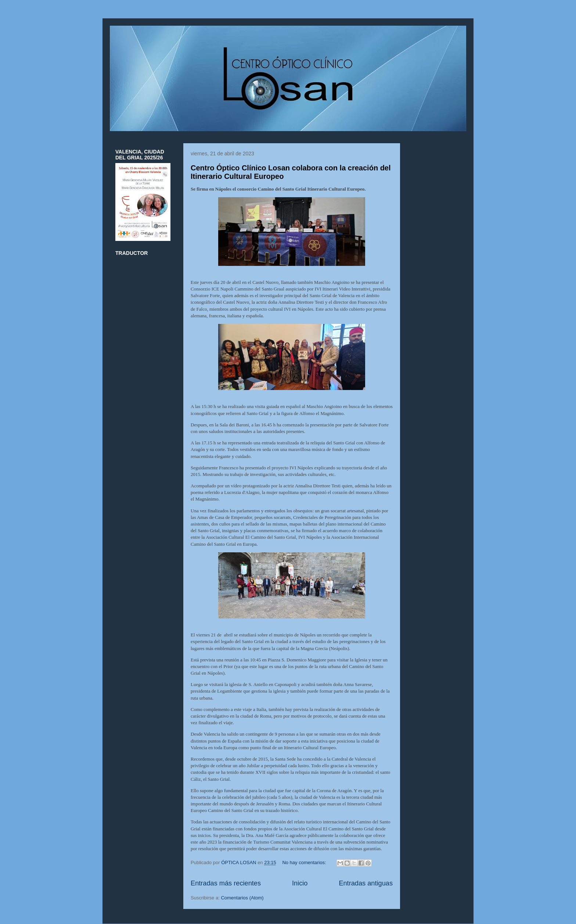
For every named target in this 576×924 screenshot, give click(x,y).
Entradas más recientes (226, 883)
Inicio (300, 883)
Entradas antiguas (366, 883)
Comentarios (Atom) (242, 898)
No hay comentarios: (305, 862)
